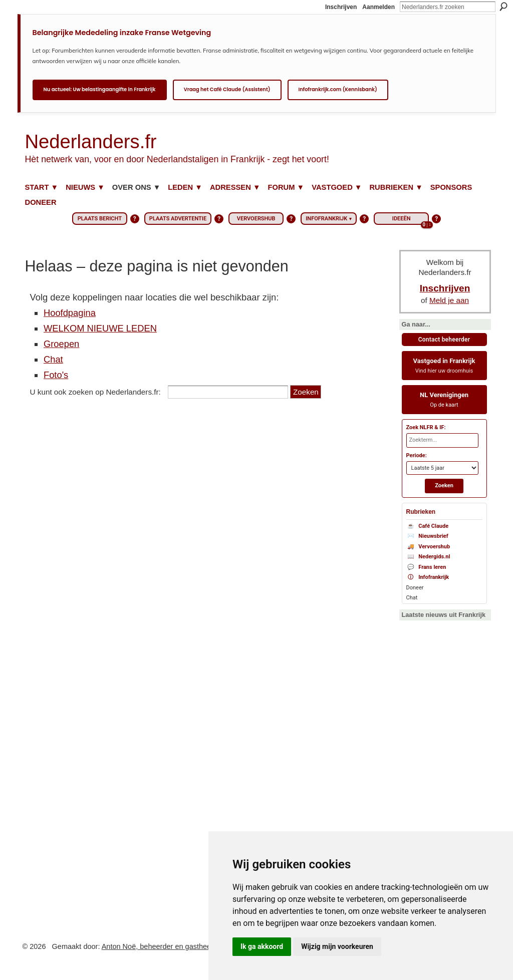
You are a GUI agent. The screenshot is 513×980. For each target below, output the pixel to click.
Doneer (415, 588)
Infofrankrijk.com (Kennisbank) (338, 89)
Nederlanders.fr (91, 141)
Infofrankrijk (428, 578)
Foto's (56, 375)
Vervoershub (428, 547)
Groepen (61, 344)
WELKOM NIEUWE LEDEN (100, 328)
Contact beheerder (444, 340)
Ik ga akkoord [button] (262, 946)
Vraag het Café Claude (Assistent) (227, 89)
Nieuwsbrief (427, 537)
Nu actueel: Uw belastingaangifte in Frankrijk (100, 89)
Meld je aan (449, 300)
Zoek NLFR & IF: (426, 427)
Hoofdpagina (70, 313)
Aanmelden (378, 7)
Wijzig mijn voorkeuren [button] (337, 946)
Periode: (417, 455)
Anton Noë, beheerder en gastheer (158, 946)
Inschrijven (341, 7)
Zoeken (503, 7)
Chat (53, 359)
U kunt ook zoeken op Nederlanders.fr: (95, 392)
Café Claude (428, 527)
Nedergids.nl (428, 557)
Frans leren (426, 568)
